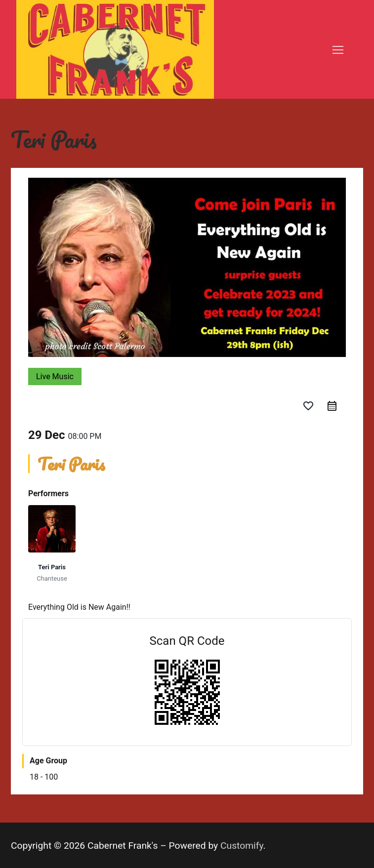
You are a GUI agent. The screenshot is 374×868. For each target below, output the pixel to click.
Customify (242, 846)
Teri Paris (52, 567)
